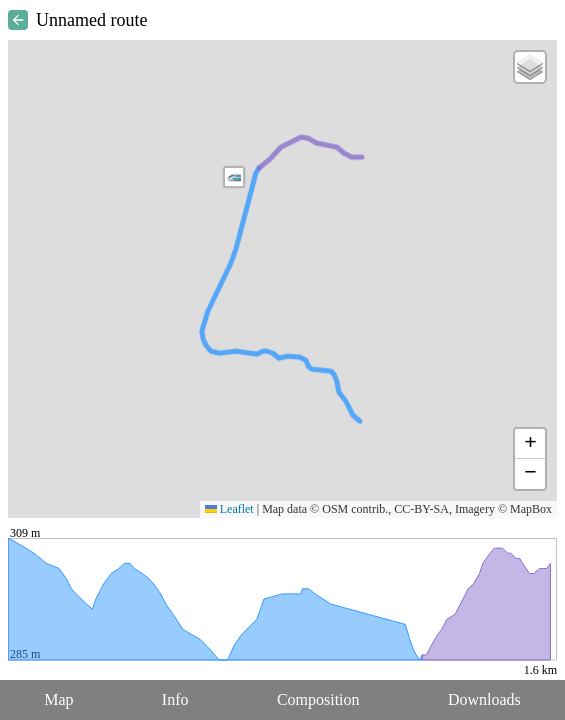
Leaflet (229, 509)
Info (175, 699)
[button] (234, 177)
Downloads (484, 699)
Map (58, 699)
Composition (318, 699)
